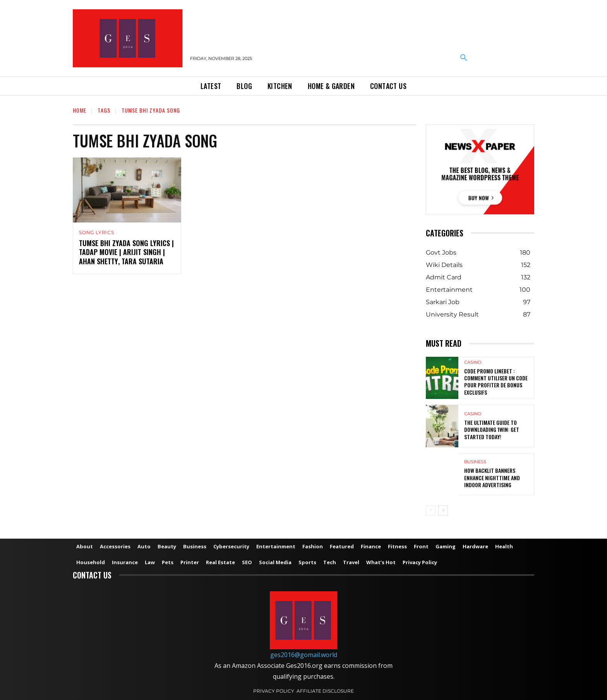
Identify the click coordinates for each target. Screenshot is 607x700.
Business (475, 462)
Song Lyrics (97, 233)
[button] (464, 58)
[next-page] (443, 510)
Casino (473, 362)
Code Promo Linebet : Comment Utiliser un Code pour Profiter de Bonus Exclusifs (496, 382)
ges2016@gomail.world (304, 655)
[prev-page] (431, 510)
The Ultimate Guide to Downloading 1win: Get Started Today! (492, 429)
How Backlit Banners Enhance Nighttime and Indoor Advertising (492, 477)
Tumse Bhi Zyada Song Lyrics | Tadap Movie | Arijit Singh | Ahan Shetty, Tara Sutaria (126, 252)
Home (80, 110)
